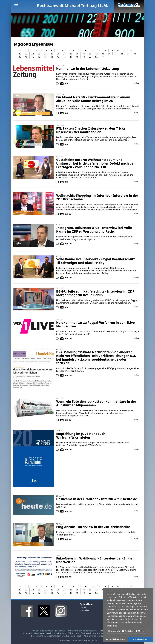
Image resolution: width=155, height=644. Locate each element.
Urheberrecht (60, 633)
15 (105, 51)
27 (65, 54)
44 (52, 57)
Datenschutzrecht (53, 636)
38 (135, 54)
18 (124, 51)
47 (71, 57)
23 (39, 54)
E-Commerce (100, 633)
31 (90, 54)
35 (116, 54)
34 (109, 54)
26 (58, 54)
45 (58, 57)
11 (80, 51)
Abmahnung (90, 636)
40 (26, 57)
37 (128, 54)
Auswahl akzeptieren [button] (115, 639)
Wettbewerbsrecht (43, 633)
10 (73, 51)
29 (77, 54)
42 (39, 57)
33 (103, 54)
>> (103, 57)
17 (118, 51)
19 (131, 51)
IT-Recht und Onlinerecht (80, 633)
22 (33, 54)
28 (71, 54)
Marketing (142, 631)
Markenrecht (27, 633)
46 (65, 57)
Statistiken (128, 631)
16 (112, 51)
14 (99, 51)
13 (92, 51)
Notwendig (114, 631)
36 (122, 54)
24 (45, 54)
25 (52, 54)
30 (84, 54)
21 (26, 54)
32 (96, 54)
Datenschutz (85, 610)
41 (33, 57)
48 (77, 57)
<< (20, 51)
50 (90, 57)
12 (86, 51)
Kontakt (83, 608)
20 (20, 54)
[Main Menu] (16, 6)
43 (45, 57)
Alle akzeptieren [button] (140, 639)
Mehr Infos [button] (112, 626)
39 (20, 57)
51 (96, 57)
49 (84, 57)
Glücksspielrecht (74, 636)
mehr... (137, 83)
